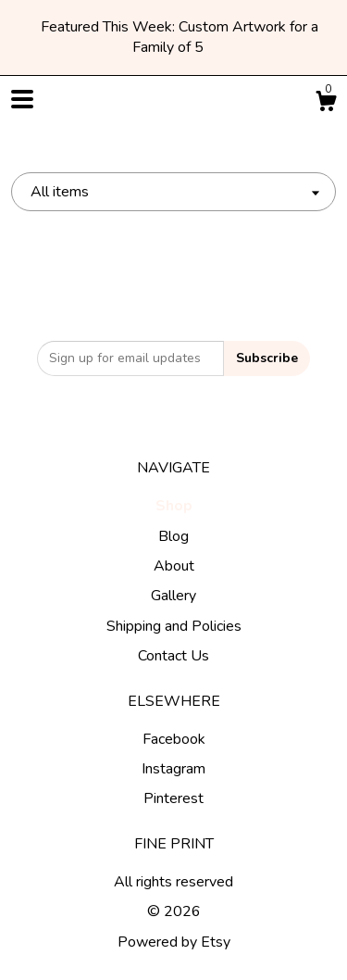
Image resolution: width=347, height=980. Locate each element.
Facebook (174, 739)
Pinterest (173, 798)
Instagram (173, 769)
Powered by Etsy (174, 942)
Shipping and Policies (174, 626)
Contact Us (173, 656)
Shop (174, 506)
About (174, 566)
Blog (173, 536)
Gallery (173, 596)
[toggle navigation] (22, 99)
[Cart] (326, 104)
